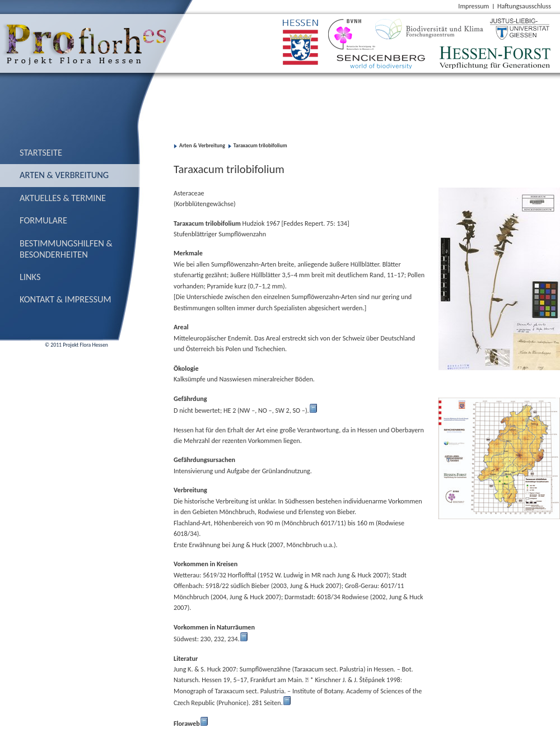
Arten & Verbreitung (64, 175)
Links (30, 277)
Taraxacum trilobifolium (260, 146)
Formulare (43, 220)
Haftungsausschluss (524, 6)
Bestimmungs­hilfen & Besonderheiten (66, 249)
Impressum (473, 6)
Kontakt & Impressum (66, 299)
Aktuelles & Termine (63, 198)
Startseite (41, 152)
